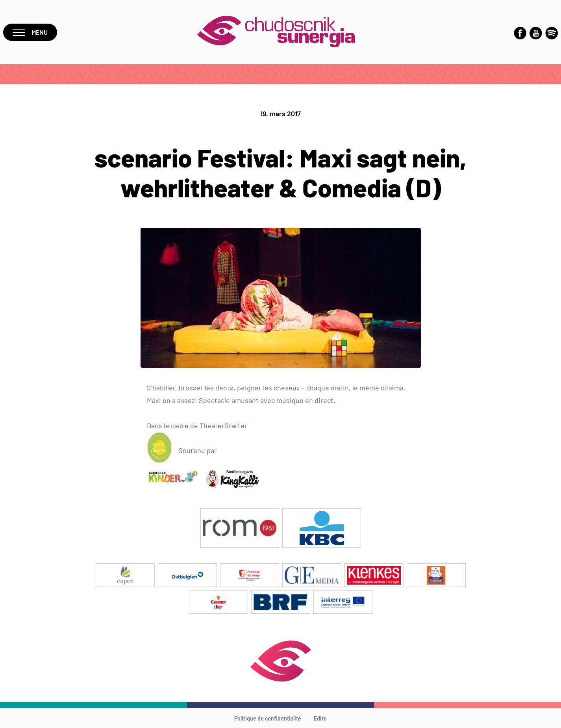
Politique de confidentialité (268, 718)
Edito (320, 718)
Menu (30, 32)
